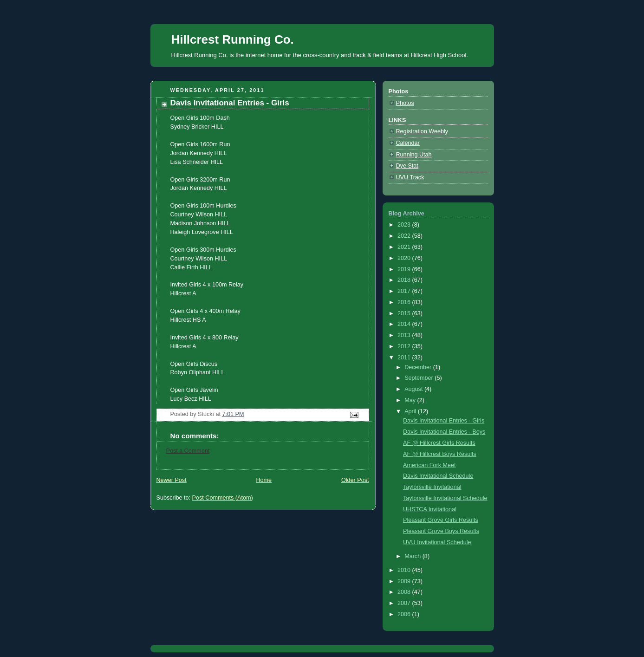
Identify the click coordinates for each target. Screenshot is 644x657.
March (413, 556)
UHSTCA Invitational (430, 509)
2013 (405, 335)
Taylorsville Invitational (432, 487)
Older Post (355, 480)
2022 (405, 236)
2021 (405, 247)
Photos (405, 103)
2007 (405, 603)
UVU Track (410, 177)
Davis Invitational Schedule (438, 476)
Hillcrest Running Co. (233, 39)
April (411, 411)
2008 (405, 592)
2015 (405, 313)
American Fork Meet (429, 465)
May (411, 400)
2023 (405, 225)
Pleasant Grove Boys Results (441, 531)
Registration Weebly (422, 131)
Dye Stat (407, 166)
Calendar (408, 143)
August (414, 389)
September (420, 378)
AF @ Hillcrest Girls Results (439, 443)
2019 (405, 269)
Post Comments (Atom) (223, 498)
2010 (405, 570)
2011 (405, 358)
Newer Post (172, 480)
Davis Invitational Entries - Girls (444, 421)
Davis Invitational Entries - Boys (444, 432)
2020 (405, 258)
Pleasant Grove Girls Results (441, 520)
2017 (405, 291)
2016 (405, 302)
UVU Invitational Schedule (437, 542)
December (419, 367)
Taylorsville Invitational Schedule (445, 498)
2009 (405, 581)
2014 (405, 324)
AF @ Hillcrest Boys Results (440, 454)
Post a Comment (188, 451)
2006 (405, 614)
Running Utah (414, 155)
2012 (405, 346)
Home (264, 480)
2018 (405, 280)
